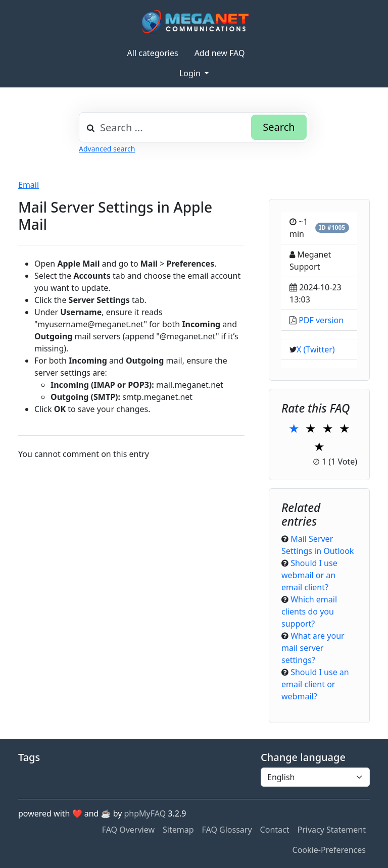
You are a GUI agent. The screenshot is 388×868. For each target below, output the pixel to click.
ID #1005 (332, 227)
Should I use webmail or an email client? (309, 575)
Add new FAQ (220, 53)
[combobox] (194, 127)
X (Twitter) (316, 349)
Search (279, 127)
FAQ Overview (128, 830)
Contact (275, 830)
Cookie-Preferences (329, 850)
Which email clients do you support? (309, 611)
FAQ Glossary (227, 830)
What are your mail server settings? (313, 648)
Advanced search (107, 149)
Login (191, 73)
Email (29, 185)
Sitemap (178, 830)
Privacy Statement (331, 830)
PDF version (321, 320)
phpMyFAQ (145, 813)
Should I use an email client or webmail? (315, 684)
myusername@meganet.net (90, 324)
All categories (153, 53)
